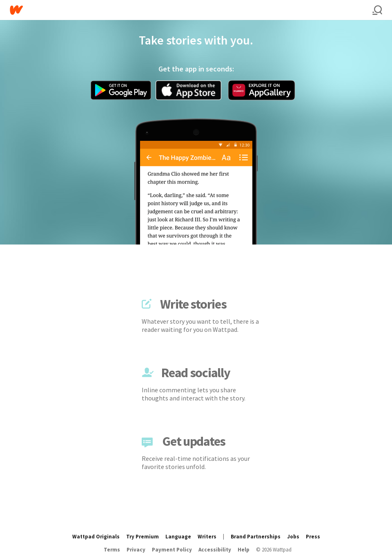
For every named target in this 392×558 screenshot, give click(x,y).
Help (244, 550)
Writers (207, 537)
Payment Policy (172, 550)
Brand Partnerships (256, 537)
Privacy (136, 550)
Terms (112, 550)
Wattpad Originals (96, 537)
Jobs (293, 537)
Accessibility (215, 550)
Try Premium (143, 537)
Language (178, 537)
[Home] (191, 10)
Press (313, 537)
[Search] (377, 10)
